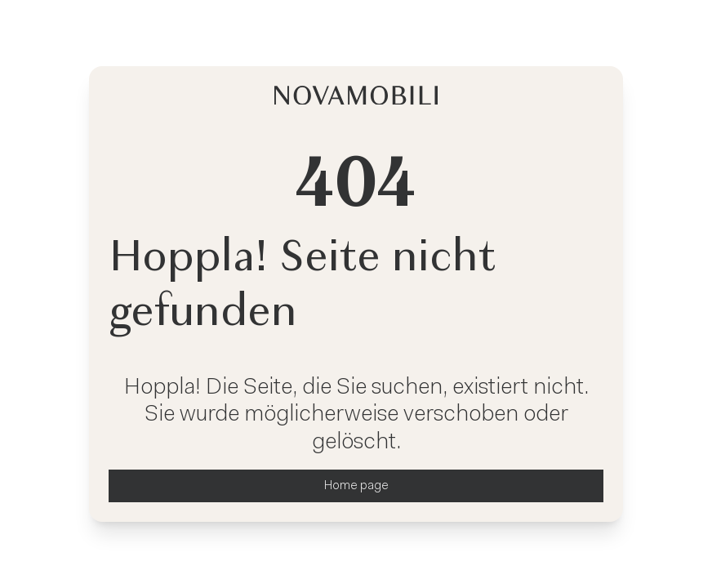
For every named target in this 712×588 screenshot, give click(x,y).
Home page (356, 486)
